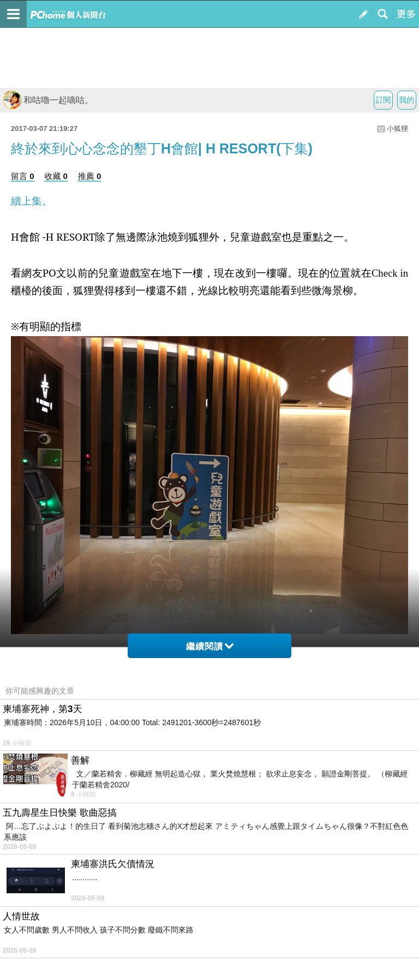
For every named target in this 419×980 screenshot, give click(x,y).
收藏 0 (56, 176)
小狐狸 (397, 129)
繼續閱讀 (210, 646)
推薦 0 (90, 176)
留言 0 (23, 176)
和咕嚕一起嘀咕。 (48, 100)
